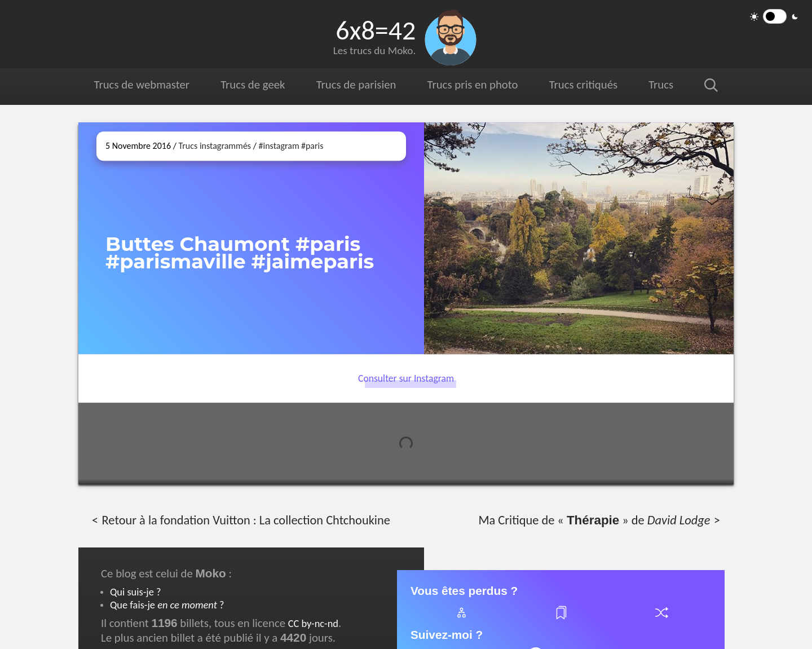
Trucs (661, 85)
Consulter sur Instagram (406, 378)
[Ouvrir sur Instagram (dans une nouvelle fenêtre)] (579, 238)
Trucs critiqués (583, 85)
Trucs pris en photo (472, 85)
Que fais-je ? (167, 605)
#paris (312, 146)
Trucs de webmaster (142, 85)
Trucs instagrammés (215, 146)
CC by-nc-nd (313, 623)
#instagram (279, 146)
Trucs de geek (253, 85)
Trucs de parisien (356, 85)
